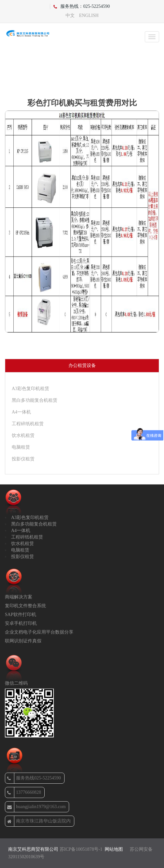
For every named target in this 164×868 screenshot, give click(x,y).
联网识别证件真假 (23, 641)
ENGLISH (89, 15)
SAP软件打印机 (21, 615)
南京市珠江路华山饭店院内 (39, 821)
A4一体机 (21, 412)
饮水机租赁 (23, 435)
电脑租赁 (21, 447)
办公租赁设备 (82, 365)
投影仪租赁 (23, 459)
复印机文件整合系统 (25, 606)
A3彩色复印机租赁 (30, 389)
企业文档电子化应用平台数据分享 (39, 632)
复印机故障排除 (94, 75)
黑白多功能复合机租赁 (35, 400)
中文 (70, 15)
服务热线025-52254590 (34, 778)
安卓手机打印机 (21, 623)
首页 (59, 75)
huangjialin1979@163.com (36, 807)
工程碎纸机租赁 (28, 424)
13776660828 (24, 792)
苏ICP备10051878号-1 (81, 849)
